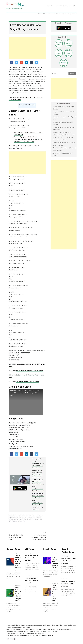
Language (25, 517)
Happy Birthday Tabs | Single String (27, 382)
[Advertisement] (27, 48)
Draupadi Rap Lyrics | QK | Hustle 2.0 (25, 137)
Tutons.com (50, 635)
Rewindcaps (24, 635)
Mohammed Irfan (14, 519)
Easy (34, 515)
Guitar (61, 6)
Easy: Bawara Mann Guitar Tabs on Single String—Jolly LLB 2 (38, 491)
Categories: (12, 515)
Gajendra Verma (13, 517)
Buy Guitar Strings (68, 43)
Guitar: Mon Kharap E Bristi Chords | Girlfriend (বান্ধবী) (18, 594)
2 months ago (28, 553)
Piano (65, 6)
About (70, 6)
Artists (45, 14)
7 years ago (18, 553)
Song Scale (54, 6)
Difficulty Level (28, 515)
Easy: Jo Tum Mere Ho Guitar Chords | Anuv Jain (31, 581)
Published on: (14, 32)
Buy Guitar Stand (59, 53)
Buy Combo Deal (64, 63)
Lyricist (30, 517)
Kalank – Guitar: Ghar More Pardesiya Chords (38, 498)
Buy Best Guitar (59, 43)
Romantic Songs (33, 519)
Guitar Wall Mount (68, 53)
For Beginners (39, 515)
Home (48, 6)
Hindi (20, 517)
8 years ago (18, 585)
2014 (17, 515)
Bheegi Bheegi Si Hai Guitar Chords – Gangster (32, 558)
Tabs (21, 521)
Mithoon (35, 517)
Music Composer (24, 519)
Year (24, 521)
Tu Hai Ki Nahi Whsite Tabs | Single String (30, 371)
